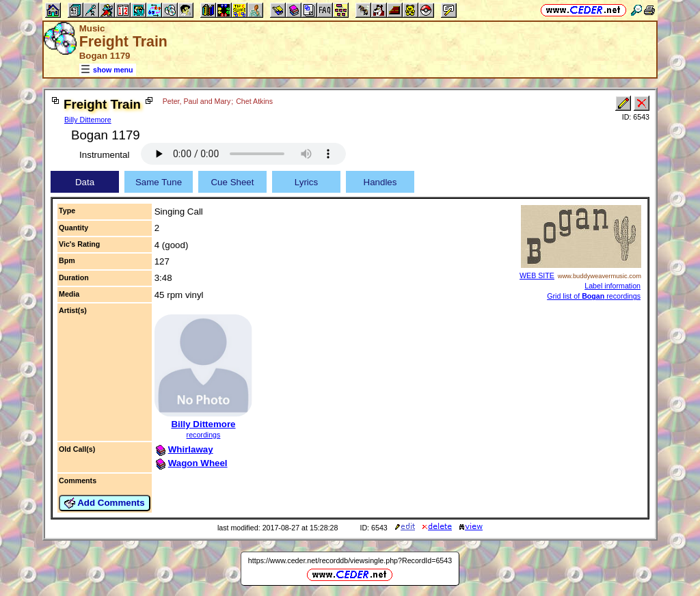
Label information (612, 286)
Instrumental (104, 155)
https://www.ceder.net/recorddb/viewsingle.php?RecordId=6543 (350, 560)
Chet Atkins (254, 101)
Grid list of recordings (594, 296)
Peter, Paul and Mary (197, 101)
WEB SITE (537, 275)
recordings (204, 435)
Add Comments (105, 503)
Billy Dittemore (88, 120)
